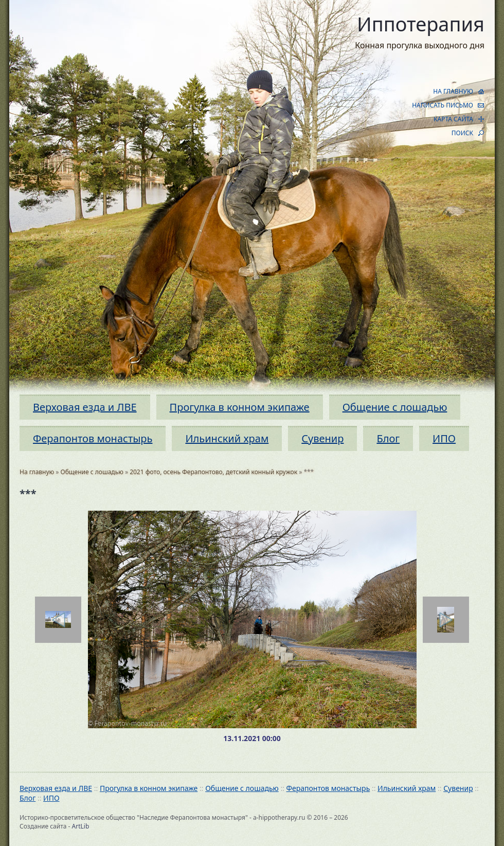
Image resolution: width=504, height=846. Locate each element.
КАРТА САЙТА (453, 119)
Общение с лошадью (395, 407)
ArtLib (81, 826)
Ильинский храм (227, 438)
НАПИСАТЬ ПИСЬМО (443, 105)
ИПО (444, 438)
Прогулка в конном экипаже (240, 407)
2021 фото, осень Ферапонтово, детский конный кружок (213, 472)
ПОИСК (462, 133)
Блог (388, 438)
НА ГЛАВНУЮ (453, 91)
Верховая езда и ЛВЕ (85, 407)
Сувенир (322, 438)
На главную (37, 472)
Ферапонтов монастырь (93, 438)
